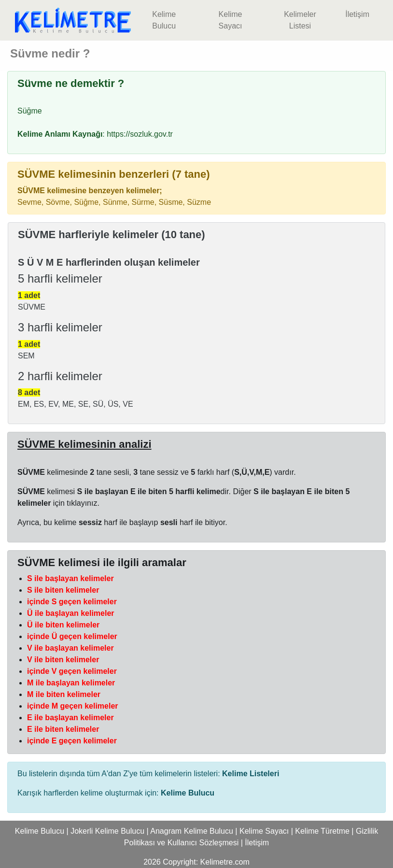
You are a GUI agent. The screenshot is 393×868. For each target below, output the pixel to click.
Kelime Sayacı (231, 20)
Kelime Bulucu (164, 20)
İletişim (357, 14)
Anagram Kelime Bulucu (192, 831)
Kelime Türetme (322, 831)
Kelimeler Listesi (300, 20)
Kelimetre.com (225, 862)
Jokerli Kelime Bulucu (107, 831)
